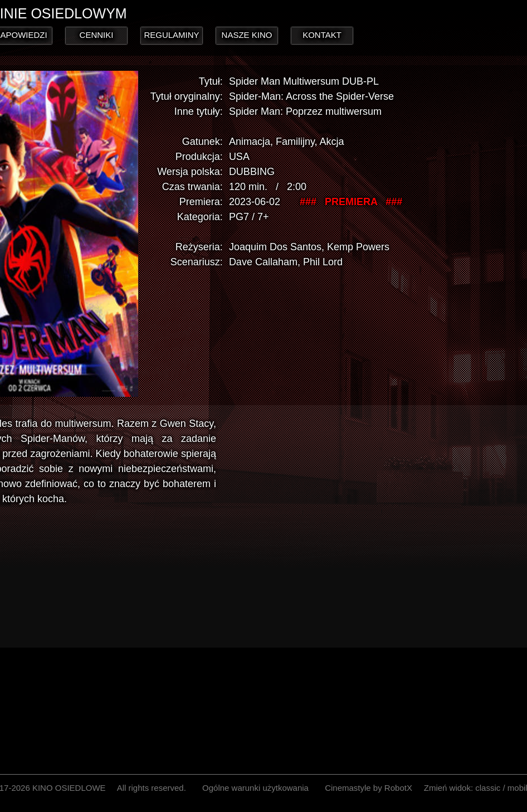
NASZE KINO (247, 35)
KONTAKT (322, 35)
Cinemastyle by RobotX (369, 788)
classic (488, 788)
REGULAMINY (171, 35)
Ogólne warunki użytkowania (255, 788)
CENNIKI (97, 35)
